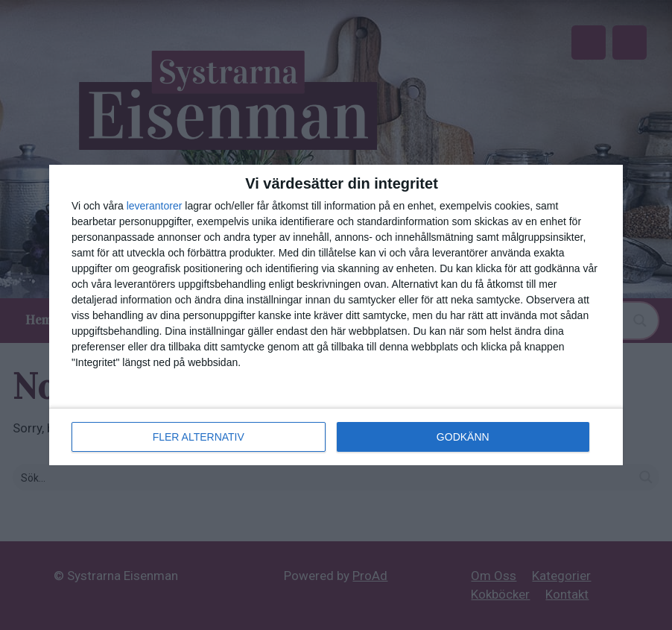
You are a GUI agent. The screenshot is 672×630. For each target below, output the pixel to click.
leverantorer (155, 206)
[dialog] (336, 315)
